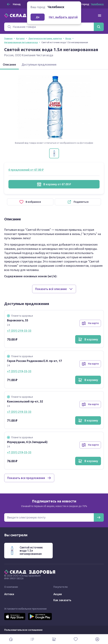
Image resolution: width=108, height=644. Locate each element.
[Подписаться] (99, 517)
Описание (9, 65)
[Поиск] (49, 27)
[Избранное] (76, 639)
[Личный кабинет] (97, 639)
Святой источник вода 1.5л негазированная (31, 551)
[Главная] (31, 572)
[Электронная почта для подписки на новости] (49, 517)
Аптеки (9, 594)
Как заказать (62, 600)
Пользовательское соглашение (23, 630)
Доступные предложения (39, 65)
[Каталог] (32, 639)
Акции (58, 594)
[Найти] (99, 27)
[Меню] (100, 16)
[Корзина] (54, 639)
